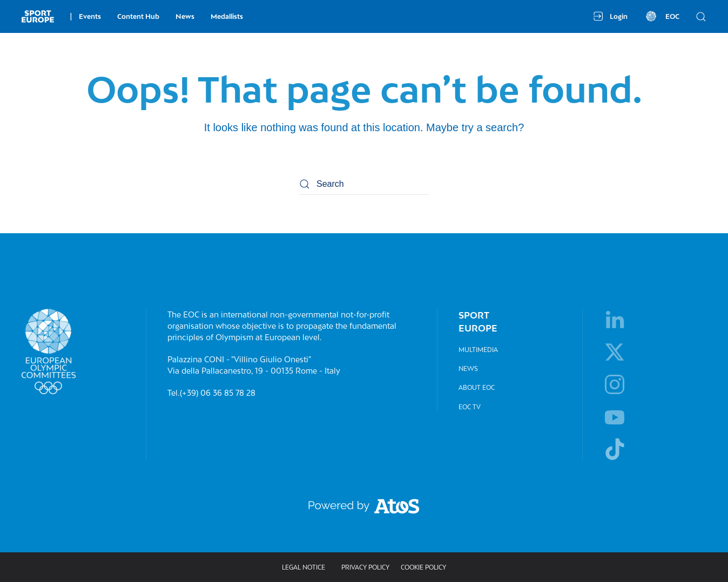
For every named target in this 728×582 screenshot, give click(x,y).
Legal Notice (304, 567)
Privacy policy (365, 567)
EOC (662, 16)
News (185, 16)
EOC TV (470, 407)
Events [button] (86, 16)
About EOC (477, 387)
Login (611, 16)
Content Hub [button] (138, 16)
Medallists (227, 16)
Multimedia (478, 350)
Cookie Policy (423, 567)
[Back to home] (38, 16)
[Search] (364, 184)
